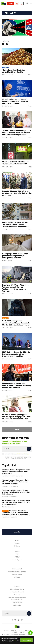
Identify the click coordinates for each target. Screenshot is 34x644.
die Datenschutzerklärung (21, 454)
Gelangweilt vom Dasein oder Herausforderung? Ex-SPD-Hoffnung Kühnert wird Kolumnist (17, 385)
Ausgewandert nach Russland (17, 572)
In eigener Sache (17, 602)
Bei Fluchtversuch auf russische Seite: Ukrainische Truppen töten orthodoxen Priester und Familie (16, 502)
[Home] (4, 4)
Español (27, 630)
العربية (21, 630)
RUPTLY (17, 557)
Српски (22, 632)
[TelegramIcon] (12, 620)
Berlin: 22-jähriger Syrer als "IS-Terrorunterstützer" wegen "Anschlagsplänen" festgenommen (16, 224)
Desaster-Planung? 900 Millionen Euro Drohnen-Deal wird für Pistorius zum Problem (17, 193)
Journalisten (17, 605)
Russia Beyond (17, 560)
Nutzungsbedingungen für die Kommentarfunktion (17, 598)
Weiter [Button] (17, 429)
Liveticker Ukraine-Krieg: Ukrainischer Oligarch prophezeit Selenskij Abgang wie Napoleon (16, 472)
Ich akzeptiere (17, 454)
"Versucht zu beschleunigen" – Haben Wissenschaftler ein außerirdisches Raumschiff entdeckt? (16, 482)
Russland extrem (17, 574)
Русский (14, 630)
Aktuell (17, 540)
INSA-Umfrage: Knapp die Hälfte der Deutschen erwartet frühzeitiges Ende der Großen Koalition (16, 354)
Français (15, 632)
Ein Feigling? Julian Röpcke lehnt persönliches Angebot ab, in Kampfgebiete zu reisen (15, 256)
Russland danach (17, 569)
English (6, 630)
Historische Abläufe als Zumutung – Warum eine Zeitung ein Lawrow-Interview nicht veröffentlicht (16, 513)
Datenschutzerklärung (17, 589)
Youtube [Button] (17, 532)
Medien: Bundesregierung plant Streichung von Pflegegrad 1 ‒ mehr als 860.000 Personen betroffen (16, 417)
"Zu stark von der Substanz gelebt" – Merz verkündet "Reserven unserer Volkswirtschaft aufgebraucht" (17, 133)
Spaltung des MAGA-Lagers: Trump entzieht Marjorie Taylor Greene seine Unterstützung (16, 492)
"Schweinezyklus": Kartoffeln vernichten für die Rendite (14, 71)
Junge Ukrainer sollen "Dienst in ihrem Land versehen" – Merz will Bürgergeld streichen (15, 101)
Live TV (11, 4)
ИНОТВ (17, 551)
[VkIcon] (15, 620)
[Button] (29, 449)
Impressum (17, 586)
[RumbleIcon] (19, 620)
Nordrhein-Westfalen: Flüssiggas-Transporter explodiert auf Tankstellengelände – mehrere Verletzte (16, 288)
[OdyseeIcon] (22, 620)
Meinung (17, 546)
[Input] (17, 449)
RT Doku (17, 577)
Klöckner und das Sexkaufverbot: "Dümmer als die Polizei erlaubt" (15, 163)
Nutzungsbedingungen (17, 592)
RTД (17, 554)
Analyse (17, 543)
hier (15, 640)
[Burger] (31, 4)
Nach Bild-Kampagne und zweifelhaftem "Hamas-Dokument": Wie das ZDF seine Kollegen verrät (16, 323)
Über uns (17, 595)
